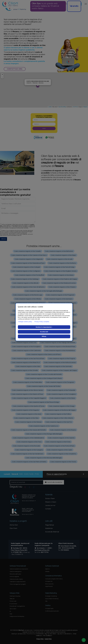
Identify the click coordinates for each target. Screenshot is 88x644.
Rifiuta (44, 336)
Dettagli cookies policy (25, 322)
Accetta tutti (44, 332)
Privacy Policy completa (42, 322)
